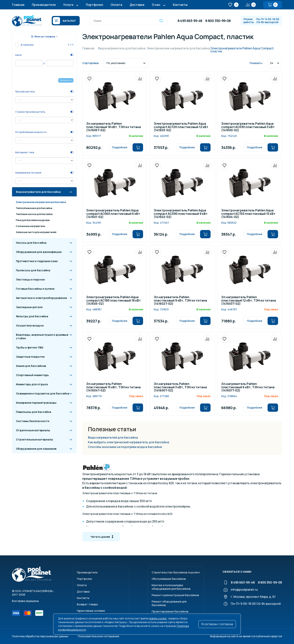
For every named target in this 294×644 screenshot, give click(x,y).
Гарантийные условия (91, 611)
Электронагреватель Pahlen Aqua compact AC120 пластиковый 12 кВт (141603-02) (181, 127)
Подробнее (120, 147)
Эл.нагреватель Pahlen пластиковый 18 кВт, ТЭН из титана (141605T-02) (114, 127)
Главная (18, 5)
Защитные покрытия (30, 357)
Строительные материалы (34, 439)
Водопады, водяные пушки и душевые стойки (42, 336)
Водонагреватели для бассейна (38, 192)
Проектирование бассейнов (170, 611)
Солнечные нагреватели (30, 226)
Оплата (116, 5)
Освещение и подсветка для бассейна (43, 393)
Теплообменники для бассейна (34, 208)
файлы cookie (158, 618)
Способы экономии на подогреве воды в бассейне (125, 447)
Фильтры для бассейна (32, 316)
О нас (156, 5)
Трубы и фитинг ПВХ (30, 347)
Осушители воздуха (30, 325)
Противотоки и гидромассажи (37, 261)
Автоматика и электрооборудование (41, 298)
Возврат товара (87, 604)
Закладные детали (29, 307)
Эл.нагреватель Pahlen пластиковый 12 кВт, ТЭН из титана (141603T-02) (249, 301)
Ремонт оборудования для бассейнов (169, 603)
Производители (44, 5)
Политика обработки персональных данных (40, 636)
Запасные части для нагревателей (36, 232)
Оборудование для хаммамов (36, 449)
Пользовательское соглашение (99, 636)
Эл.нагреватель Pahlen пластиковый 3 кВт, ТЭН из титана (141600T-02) (180, 387)
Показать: (256, 63)
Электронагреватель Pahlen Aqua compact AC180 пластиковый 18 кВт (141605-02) (114, 301)
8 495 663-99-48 (190, 21)
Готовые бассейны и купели (35, 289)
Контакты (180, 5)
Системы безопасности (33, 421)
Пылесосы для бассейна (33, 270)
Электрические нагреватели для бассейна (41, 202)
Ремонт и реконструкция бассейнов (175, 595)
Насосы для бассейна (31, 243)
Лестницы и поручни (30, 279)
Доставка (137, 5)
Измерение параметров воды (36, 403)
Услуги (68, 5)
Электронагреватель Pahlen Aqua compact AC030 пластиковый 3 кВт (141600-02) (248, 127)
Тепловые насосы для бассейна (34, 214)
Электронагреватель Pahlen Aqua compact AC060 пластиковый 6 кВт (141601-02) (113, 214)
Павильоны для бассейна (34, 412)
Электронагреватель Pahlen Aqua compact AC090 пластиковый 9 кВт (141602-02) (181, 214)
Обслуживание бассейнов (169, 579)
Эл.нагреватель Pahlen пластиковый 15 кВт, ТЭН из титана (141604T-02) (113, 387)
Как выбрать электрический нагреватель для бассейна (128, 442)
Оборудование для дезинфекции (39, 252)
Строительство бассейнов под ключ (176, 572)
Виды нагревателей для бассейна (113, 437)
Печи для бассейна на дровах (33, 220)
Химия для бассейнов (31, 366)
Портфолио (94, 5)
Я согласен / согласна (217, 624)
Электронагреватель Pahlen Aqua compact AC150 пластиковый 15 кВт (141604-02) (248, 214)
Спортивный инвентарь (32, 375)
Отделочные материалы (33, 430)
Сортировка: (91, 63)
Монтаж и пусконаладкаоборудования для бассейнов (171, 587)
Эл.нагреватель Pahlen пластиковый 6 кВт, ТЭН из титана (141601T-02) (248, 387)
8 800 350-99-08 (218, 21)
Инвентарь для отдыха (32, 384)
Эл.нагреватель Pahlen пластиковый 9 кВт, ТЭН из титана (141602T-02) (180, 301)
